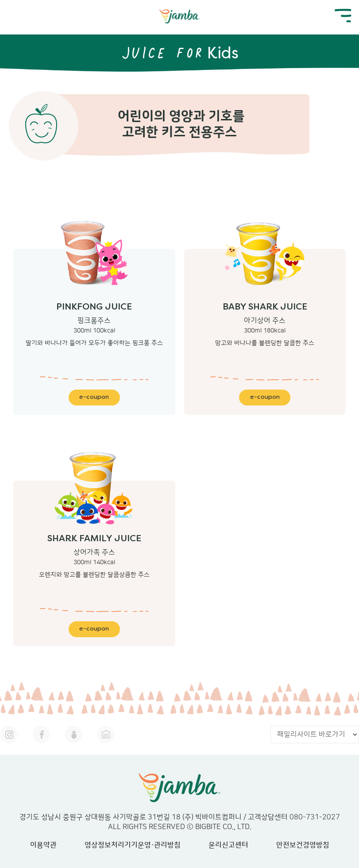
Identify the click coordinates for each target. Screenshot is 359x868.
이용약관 (43, 845)
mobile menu (343, 16)
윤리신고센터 (228, 845)
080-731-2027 (315, 817)
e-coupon (94, 397)
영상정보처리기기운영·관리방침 (133, 845)
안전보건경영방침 (303, 845)
